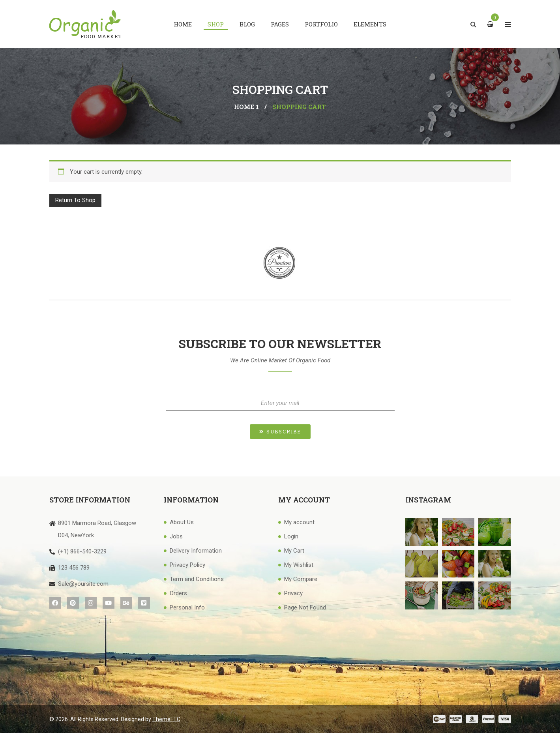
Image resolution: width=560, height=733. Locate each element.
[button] (280, 432)
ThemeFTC (166, 719)
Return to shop (75, 200)
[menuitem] (183, 24)
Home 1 (246, 107)
